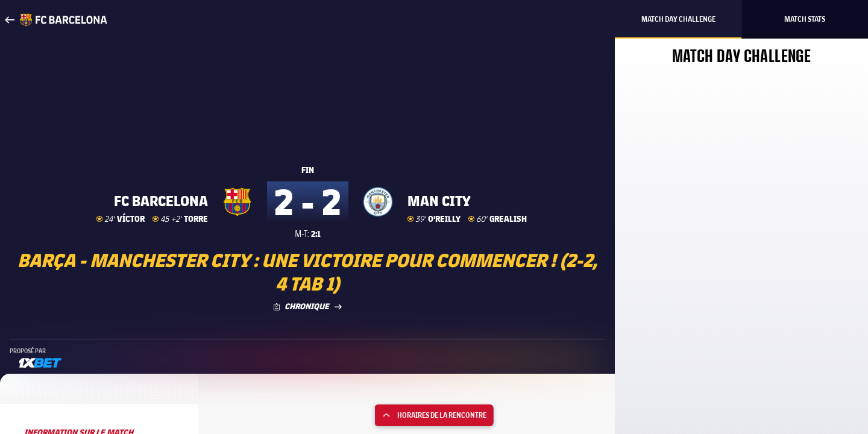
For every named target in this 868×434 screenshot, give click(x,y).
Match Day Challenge (678, 19)
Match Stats (805, 19)
